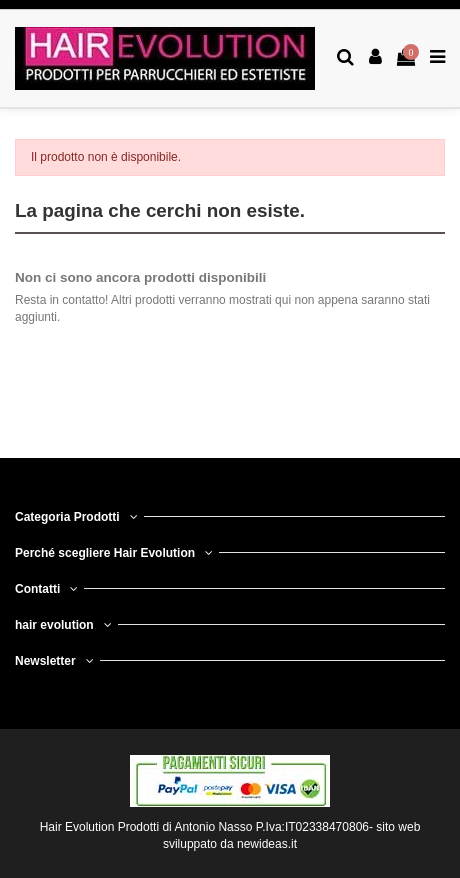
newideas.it (267, 844)
